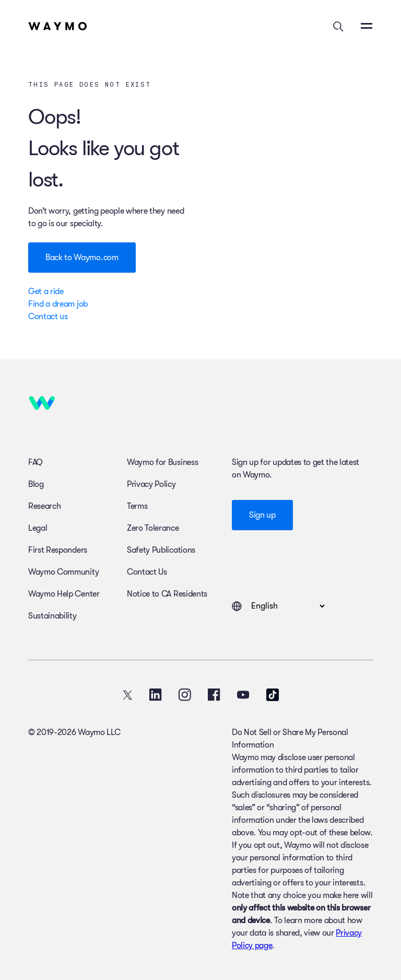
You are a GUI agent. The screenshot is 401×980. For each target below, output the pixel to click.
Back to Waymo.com (82, 258)
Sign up (262, 515)
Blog (36, 484)
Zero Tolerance (153, 528)
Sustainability (52, 616)
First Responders (58, 550)
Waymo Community (63, 572)
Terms (137, 506)
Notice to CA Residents (167, 594)
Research (44, 506)
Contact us (48, 317)
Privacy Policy (151, 484)
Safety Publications (161, 550)
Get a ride (46, 291)
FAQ (36, 462)
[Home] (58, 26)
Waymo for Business (162, 462)
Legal (38, 528)
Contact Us (147, 572)
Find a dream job (58, 304)
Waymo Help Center (64, 594)
